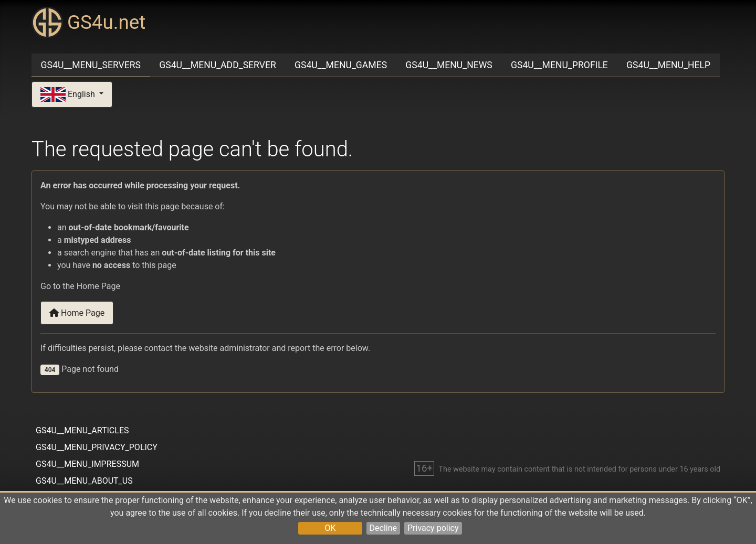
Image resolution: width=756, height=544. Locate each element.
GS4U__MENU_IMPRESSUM (87, 464)
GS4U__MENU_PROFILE (559, 65)
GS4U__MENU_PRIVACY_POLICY (97, 447)
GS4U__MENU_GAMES (341, 65)
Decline (383, 528)
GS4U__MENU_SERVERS (91, 65)
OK (330, 528)
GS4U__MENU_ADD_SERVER (218, 65)
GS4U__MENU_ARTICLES (82, 430)
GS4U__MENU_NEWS (449, 65)
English (69, 95)
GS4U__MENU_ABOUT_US (84, 481)
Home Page (77, 313)
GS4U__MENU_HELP (668, 65)
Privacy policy (433, 528)
